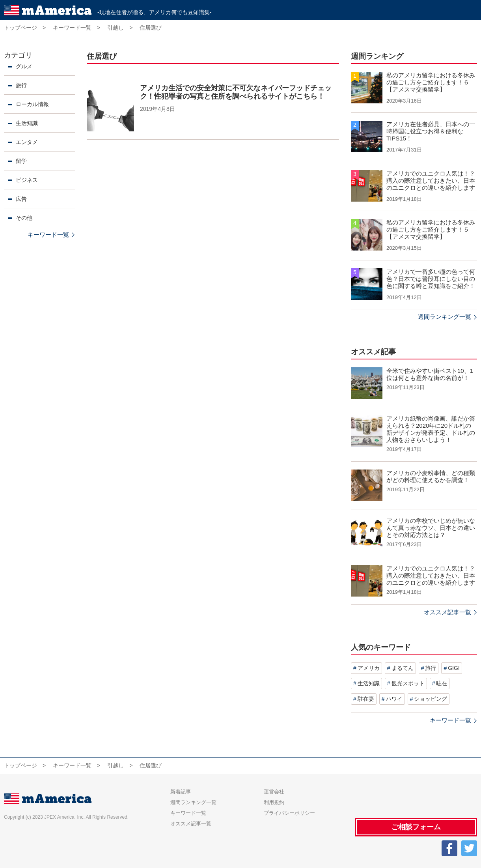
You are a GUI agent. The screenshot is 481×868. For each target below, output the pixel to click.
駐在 (442, 683)
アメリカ (369, 668)
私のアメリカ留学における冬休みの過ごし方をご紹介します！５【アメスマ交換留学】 (431, 229)
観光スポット (408, 683)
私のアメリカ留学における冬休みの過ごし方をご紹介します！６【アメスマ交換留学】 (431, 82)
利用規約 (274, 802)
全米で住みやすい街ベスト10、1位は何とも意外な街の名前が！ (430, 374)
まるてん (403, 668)
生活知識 (27, 123)
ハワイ (394, 699)
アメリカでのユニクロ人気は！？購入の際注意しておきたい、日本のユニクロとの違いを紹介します (431, 181)
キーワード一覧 (48, 235)
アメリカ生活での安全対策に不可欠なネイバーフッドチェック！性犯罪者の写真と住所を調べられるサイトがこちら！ (236, 92)
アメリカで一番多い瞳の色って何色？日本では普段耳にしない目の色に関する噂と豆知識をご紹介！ (431, 279)
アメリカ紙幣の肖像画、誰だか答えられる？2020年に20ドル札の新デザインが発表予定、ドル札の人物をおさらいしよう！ (431, 429)
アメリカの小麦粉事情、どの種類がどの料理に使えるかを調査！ (431, 476)
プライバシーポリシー (289, 813)
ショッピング (431, 699)
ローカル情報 (32, 104)
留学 (21, 161)
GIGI (454, 668)
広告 (21, 199)
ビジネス (27, 180)
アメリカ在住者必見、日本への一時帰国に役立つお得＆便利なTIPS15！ (431, 131)
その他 (24, 218)
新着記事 (181, 792)
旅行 (21, 85)
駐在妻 (366, 699)
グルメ (24, 66)
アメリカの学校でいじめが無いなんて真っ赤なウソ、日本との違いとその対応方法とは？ (431, 528)
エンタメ (27, 142)
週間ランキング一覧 (445, 317)
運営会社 (274, 792)
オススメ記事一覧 (447, 612)
